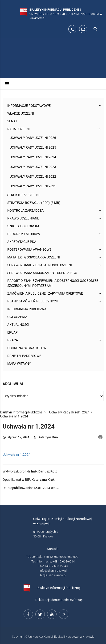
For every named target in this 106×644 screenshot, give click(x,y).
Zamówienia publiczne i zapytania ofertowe (45, 293)
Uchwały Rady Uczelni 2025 (33, 147)
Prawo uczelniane (23, 218)
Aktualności (18, 325)
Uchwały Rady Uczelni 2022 (33, 176)
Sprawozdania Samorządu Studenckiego (42, 273)
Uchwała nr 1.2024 (16, 455)
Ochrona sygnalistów (27, 348)
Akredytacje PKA (22, 242)
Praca (13, 340)
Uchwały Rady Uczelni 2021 (33, 186)
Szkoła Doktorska (23, 226)
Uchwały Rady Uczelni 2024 (33, 157)
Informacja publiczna (27, 309)
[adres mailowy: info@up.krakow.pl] (83, 29)
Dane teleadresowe (24, 356)
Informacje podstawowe (29, 106)
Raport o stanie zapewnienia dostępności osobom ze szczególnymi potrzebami (53, 283)
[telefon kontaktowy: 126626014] (72, 29)
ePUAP (12, 332)
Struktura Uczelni (23, 195)
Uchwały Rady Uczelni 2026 (33, 138)
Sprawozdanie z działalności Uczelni (40, 265)
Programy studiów (24, 234)
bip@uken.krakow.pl (53, 575)
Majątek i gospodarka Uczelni (34, 257)
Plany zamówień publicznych (33, 301)
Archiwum (13, 384)
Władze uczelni (21, 113)
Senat (12, 121)
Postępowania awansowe (29, 249)
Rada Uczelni (18, 129)
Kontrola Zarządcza (25, 210)
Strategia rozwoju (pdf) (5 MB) (34, 203)
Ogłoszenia (17, 317)
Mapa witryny (19, 364)
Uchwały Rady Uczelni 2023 (33, 167)
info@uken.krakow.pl (53, 571)
